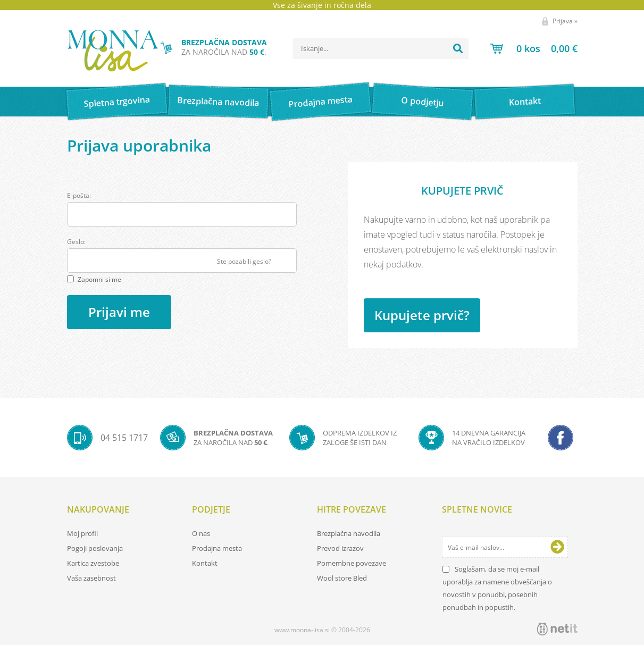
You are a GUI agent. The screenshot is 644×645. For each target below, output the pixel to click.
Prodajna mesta (320, 102)
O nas (201, 533)
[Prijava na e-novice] (557, 547)
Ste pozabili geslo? (244, 261)
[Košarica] (534, 48)
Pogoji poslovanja (95, 548)
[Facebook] (561, 438)
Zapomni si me (99, 279)
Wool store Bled (342, 578)
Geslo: (76, 242)
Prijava (565, 21)
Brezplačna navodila (219, 101)
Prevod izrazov (340, 548)
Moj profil (82, 533)
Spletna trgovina (116, 102)
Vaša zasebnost (91, 578)
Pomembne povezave (352, 563)
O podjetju (423, 102)
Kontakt (525, 101)
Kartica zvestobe (93, 563)
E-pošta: (79, 195)
